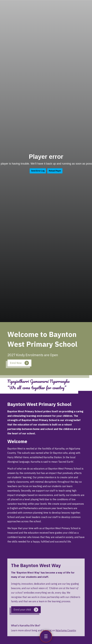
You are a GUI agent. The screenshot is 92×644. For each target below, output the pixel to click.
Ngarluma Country (66, 630)
